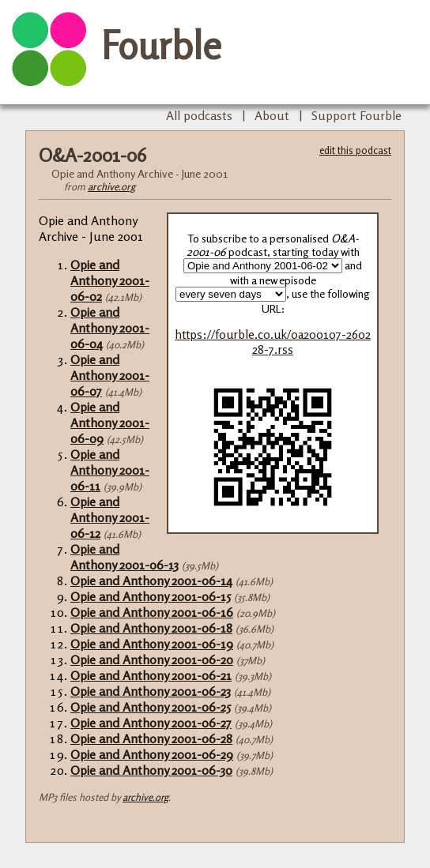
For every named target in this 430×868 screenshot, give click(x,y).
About (272, 115)
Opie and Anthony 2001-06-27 (151, 723)
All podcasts (199, 115)
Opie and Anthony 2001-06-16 (152, 612)
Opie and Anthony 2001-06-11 (110, 470)
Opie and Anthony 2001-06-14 (151, 581)
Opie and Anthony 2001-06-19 (152, 644)
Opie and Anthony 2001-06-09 (110, 423)
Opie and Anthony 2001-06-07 (110, 375)
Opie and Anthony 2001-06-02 (110, 280)
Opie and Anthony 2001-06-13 (124, 557)
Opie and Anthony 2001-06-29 (152, 754)
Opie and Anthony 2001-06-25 (151, 707)
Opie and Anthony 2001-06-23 (151, 691)
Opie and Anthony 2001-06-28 (151, 738)
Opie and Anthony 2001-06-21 (151, 675)
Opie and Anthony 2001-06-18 (151, 628)
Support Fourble (356, 115)
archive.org (111, 186)
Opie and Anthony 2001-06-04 (110, 328)
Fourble (161, 45)
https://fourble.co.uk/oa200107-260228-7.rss (273, 342)
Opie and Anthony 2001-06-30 (151, 770)
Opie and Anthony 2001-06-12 (110, 517)
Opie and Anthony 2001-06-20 (152, 659)
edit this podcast (355, 150)
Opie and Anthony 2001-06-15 (151, 596)
